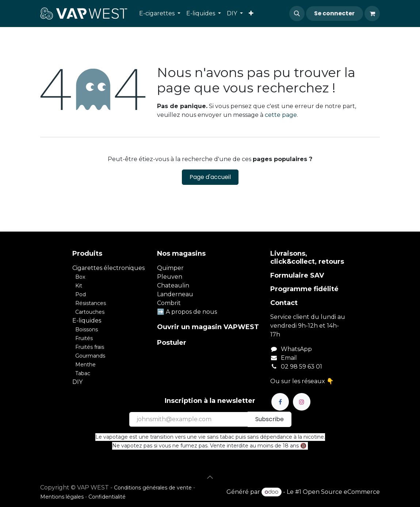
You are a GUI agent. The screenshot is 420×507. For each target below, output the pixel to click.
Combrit (169, 303)
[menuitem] (160, 14)
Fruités (84, 338)
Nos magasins (181, 254)
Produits (87, 254)
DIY (77, 382)
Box (80, 277)
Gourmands (90, 356)
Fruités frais (90, 347)
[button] (297, 14)
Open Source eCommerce (341, 492)
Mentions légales (62, 497)
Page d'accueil (210, 177)
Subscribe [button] (270, 419)
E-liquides (87, 321)
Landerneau (175, 294)
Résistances (91, 303)
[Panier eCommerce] (372, 14)
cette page (281, 115)
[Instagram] (302, 402)
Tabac (83, 373)
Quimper (170, 268)
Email (289, 358)
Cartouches (90, 312)
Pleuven (170, 277)
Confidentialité (107, 497)
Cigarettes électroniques (108, 268)
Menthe (85, 365)
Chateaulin (173, 285)
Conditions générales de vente (153, 488)
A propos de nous (191, 312)
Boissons (87, 329)
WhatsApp (296, 349)
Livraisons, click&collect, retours (307, 258)
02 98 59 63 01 (301, 367)
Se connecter (334, 13)
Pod (81, 294)
